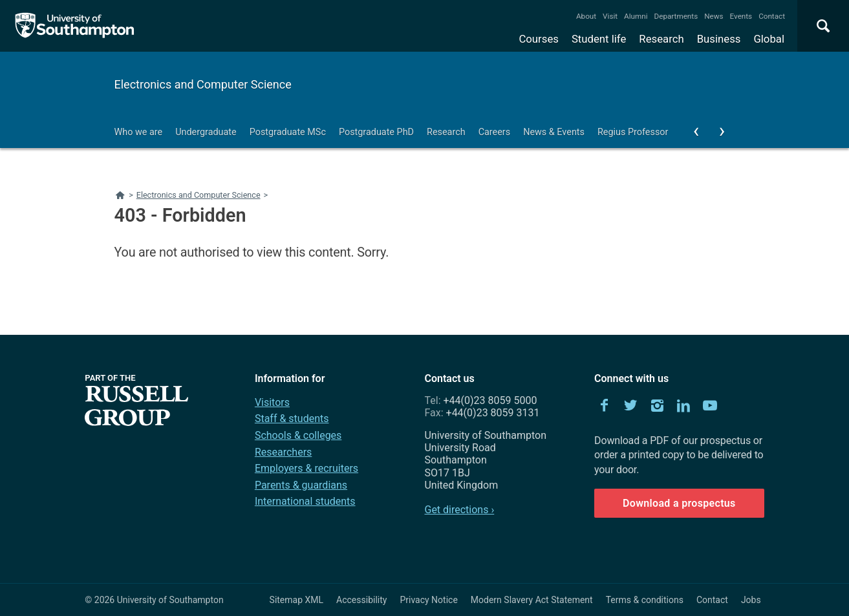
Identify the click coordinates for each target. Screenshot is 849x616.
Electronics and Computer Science (203, 84)
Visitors (272, 402)
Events (741, 16)
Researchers (283, 452)
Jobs (751, 600)
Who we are (139, 132)
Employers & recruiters (306, 468)
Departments (676, 16)
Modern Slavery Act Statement (532, 600)
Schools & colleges (298, 435)
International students (305, 501)
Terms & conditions (645, 600)
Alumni (636, 16)
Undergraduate (206, 132)
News (714, 16)
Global (769, 39)
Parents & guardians (301, 485)
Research (661, 39)
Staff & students (292, 419)
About (586, 16)
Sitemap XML (297, 600)
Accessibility (361, 600)
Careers (495, 132)
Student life (599, 39)
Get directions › (459, 510)
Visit (610, 16)
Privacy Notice (428, 600)
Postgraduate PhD (376, 132)
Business (719, 39)
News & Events (554, 132)
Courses (538, 39)
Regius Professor (633, 132)
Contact (772, 16)
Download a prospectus (679, 503)
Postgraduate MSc (288, 132)
